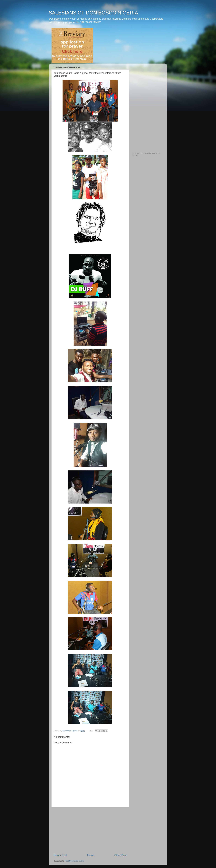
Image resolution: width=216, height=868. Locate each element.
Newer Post (60, 855)
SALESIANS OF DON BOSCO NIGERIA (93, 13)
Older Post (120, 855)
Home (91, 855)
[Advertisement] (90, 830)
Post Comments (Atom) (75, 861)
